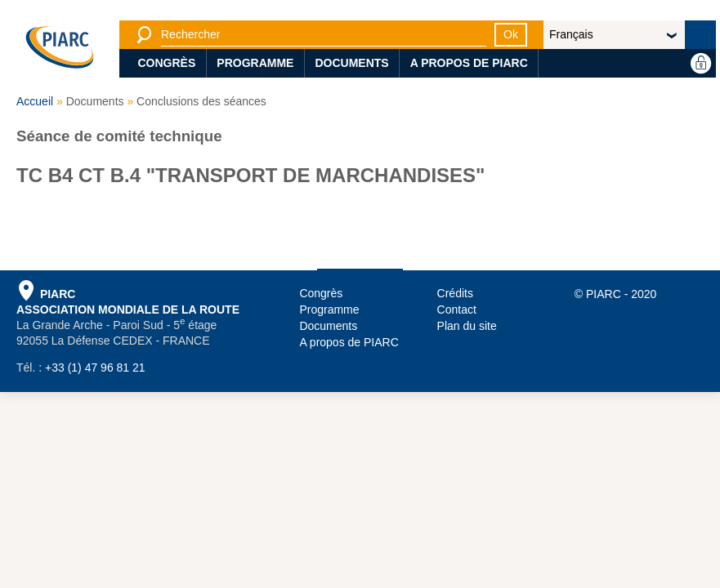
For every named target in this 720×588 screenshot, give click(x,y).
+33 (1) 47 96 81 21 (95, 367)
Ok (511, 34)
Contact (457, 310)
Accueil (35, 101)
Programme (255, 63)
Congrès (167, 63)
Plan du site (467, 326)
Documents (351, 63)
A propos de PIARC (469, 63)
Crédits (455, 293)
